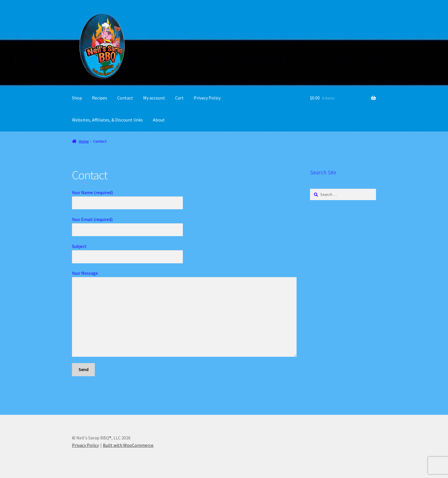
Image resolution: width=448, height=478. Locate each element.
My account (154, 98)
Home (84, 141)
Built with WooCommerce (128, 445)
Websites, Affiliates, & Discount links (107, 120)
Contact (125, 98)
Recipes (100, 98)
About (159, 120)
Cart (179, 98)
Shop (77, 98)
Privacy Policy (207, 98)
